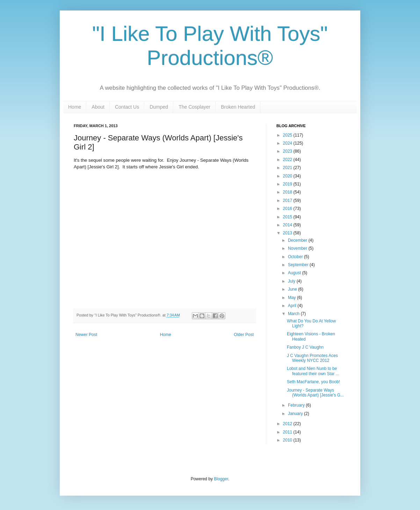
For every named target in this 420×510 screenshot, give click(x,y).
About (98, 107)
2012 (288, 424)
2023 (288, 151)
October (296, 257)
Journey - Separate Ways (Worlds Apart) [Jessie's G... (315, 393)
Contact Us (127, 107)
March (294, 314)
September (299, 265)
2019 (288, 184)
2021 (288, 168)
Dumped (159, 107)
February (297, 405)
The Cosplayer (194, 107)
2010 (288, 440)
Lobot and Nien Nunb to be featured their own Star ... (313, 371)
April (293, 306)
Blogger (221, 479)
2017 (288, 201)
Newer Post (86, 335)
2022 (288, 160)
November (298, 248)
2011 (288, 432)
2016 (288, 209)
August (295, 273)
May (292, 298)
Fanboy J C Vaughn (305, 347)
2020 (288, 176)
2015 (288, 217)
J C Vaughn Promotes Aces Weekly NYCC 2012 (312, 358)
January (296, 414)
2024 (288, 143)
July (292, 281)
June (293, 289)
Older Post (244, 335)
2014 (288, 225)
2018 (288, 192)
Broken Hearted (238, 107)
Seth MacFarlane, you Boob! (313, 382)
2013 (288, 233)
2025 (288, 135)
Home (75, 107)
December (298, 240)
